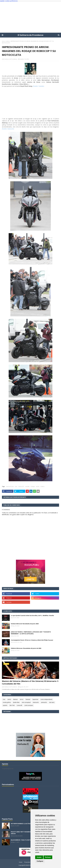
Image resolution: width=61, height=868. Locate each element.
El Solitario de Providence (31, 35)
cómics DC (21, 486)
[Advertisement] (31, 17)
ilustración (36, 702)
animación (44, 702)
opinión (5, 705)
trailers (8, 41)
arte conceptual (26, 702)
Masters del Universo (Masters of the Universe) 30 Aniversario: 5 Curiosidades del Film (30, 682)
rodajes (33, 486)
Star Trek (12, 705)
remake (27, 486)
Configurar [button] (40, 861)
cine (16, 486)
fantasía (28, 699)
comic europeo (29, 705)
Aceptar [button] (39, 857)
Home (21, 862)
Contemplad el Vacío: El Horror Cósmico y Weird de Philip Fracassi (32, 640)
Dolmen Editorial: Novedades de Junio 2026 (25, 624)
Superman (35, 699)
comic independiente (46, 699)
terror (22, 699)
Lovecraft (19, 705)
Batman (15, 699)
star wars (52, 702)
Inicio (3, 41)
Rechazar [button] (48, 857)
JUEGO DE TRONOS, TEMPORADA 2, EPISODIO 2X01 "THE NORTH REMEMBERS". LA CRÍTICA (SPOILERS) (31, 633)
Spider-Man (16, 702)
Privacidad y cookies (30, 862)
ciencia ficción (10, 486)
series (38, 486)
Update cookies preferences (9, 1)
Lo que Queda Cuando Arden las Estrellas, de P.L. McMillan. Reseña (32, 615)
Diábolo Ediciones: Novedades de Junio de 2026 (26, 648)
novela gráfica (7, 702)
